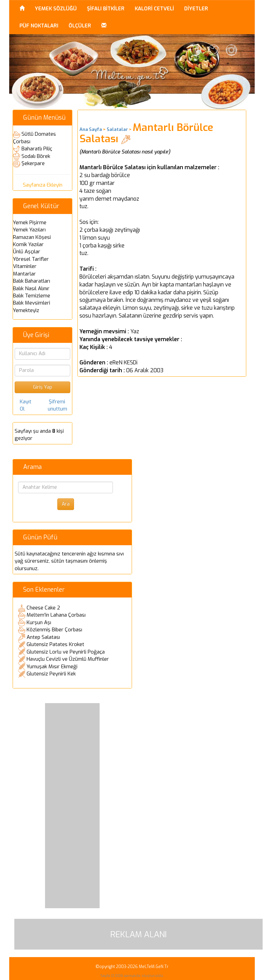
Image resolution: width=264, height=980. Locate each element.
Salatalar (117, 129)
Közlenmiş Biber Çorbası (54, 630)
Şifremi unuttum (57, 405)
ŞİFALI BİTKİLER (106, 9)
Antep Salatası (43, 637)
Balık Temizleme (32, 296)
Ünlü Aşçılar (27, 252)
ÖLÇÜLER (80, 26)
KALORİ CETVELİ (154, 9)
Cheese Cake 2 (43, 608)
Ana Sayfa (91, 129)
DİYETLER (196, 9)
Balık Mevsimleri (32, 303)
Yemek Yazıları (29, 230)
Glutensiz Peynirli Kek (51, 674)
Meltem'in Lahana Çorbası (56, 615)
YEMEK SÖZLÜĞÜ (56, 9)
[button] (104, 26)
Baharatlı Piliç (37, 149)
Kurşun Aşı (39, 622)
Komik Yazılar (28, 244)
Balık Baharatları (32, 281)
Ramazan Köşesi (32, 237)
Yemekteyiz (26, 310)
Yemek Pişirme (30, 223)
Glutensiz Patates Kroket (55, 644)
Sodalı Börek (36, 156)
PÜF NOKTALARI (39, 26)
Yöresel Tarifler (31, 259)
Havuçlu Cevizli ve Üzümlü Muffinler (68, 659)
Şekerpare (33, 163)
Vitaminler (25, 266)
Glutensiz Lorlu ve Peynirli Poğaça (66, 652)
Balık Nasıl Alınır (31, 288)
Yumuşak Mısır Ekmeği (52, 667)
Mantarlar (24, 274)
